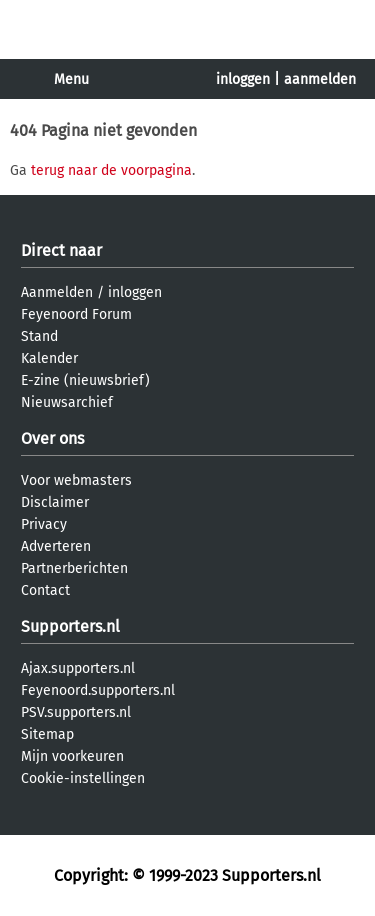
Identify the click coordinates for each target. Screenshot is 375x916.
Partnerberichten (74, 568)
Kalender (49, 358)
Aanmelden (57, 292)
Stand (39, 336)
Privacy (44, 524)
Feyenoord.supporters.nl (98, 690)
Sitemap (47, 734)
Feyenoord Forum (76, 314)
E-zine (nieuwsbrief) (85, 380)
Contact (45, 590)
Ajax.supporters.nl (78, 668)
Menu (71, 79)
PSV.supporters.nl (76, 712)
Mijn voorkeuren (72, 756)
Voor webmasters (76, 480)
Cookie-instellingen (83, 778)
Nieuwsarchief (67, 402)
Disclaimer (55, 502)
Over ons (52, 438)
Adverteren (56, 546)
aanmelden (320, 79)
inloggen (243, 79)
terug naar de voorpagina (111, 170)
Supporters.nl (70, 626)
